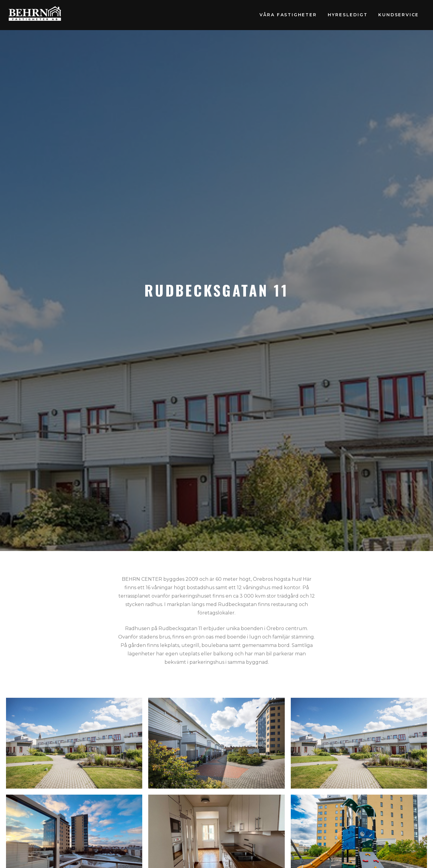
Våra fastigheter (288, 15)
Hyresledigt (348, 15)
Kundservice (399, 15)
